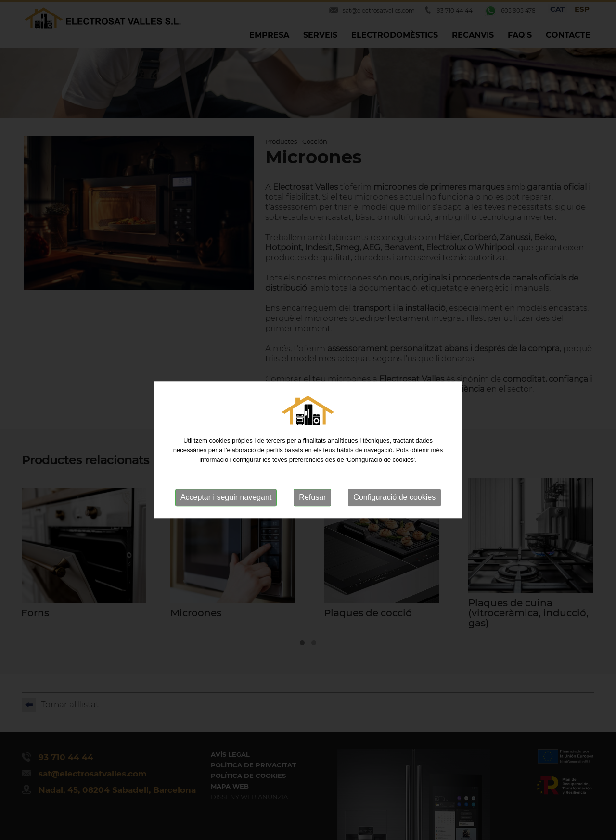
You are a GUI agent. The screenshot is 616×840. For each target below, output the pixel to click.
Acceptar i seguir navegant (226, 512)
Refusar (312, 512)
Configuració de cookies (394, 512)
